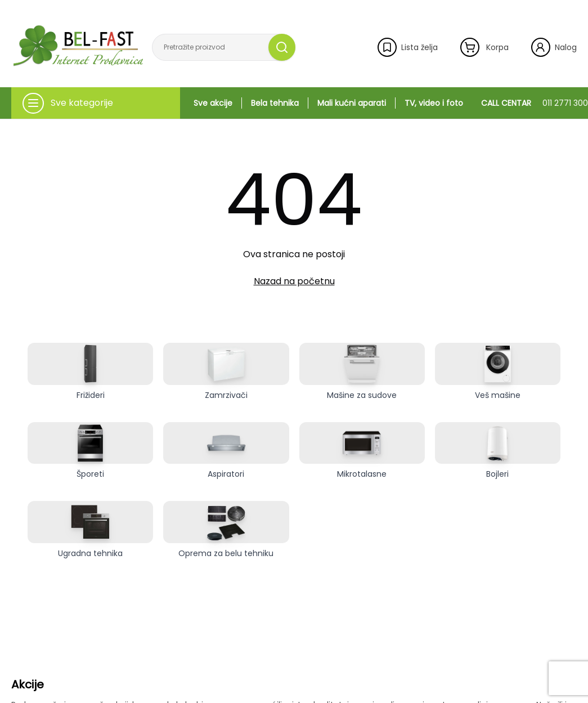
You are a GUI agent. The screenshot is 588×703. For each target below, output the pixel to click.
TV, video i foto (434, 103)
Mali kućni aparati (352, 103)
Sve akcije (213, 103)
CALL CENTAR (535, 103)
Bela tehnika (275, 103)
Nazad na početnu (294, 281)
